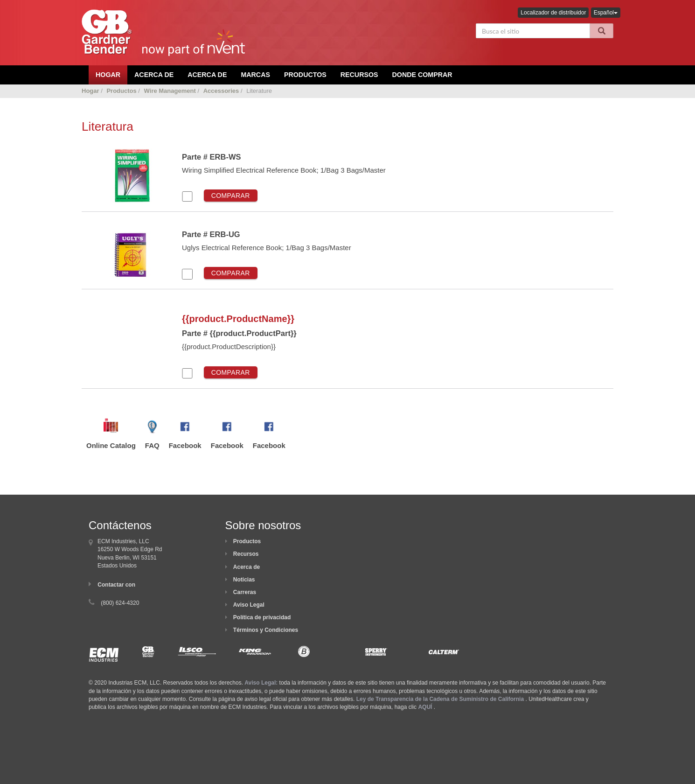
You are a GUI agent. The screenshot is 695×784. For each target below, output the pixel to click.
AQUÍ (425, 707)
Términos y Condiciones (266, 630)
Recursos (359, 75)
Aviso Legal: (261, 683)
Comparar (231, 196)
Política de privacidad (262, 617)
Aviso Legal (249, 605)
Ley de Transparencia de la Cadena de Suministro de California (440, 699)
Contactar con (116, 585)
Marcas (255, 75)
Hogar (90, 91)
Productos (305, 75)
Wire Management (170, 91)
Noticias (244, 580)
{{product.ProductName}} (238, 319)
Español (606, 13)
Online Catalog (111, 445)
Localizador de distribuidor (553, 13)
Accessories (221, 91)
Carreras (245, 592)
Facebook (185, 445)
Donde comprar (422, 75)
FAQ (152, 445)
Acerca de (247, 567)
